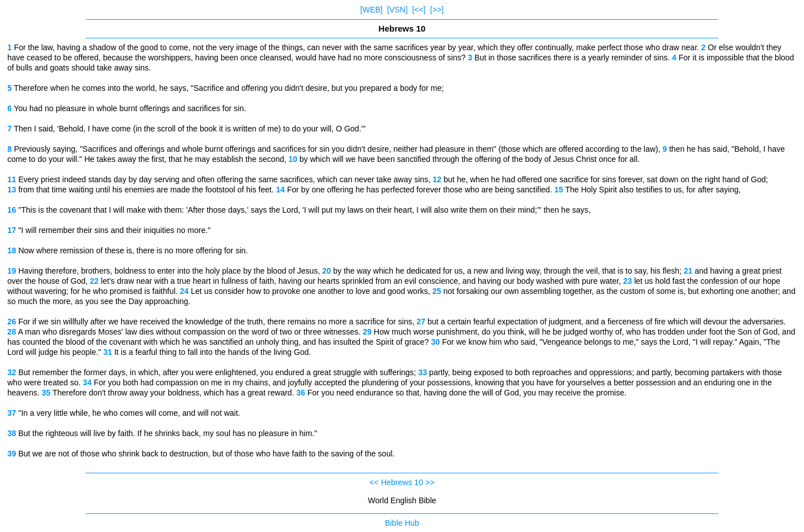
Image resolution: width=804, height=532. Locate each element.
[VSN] (397, 10)
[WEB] (372, 10)
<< (374, 482)
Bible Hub (402, 523)
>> (430, 482)
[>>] (437, 10)
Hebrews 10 (402, 482)
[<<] (419, 10)
